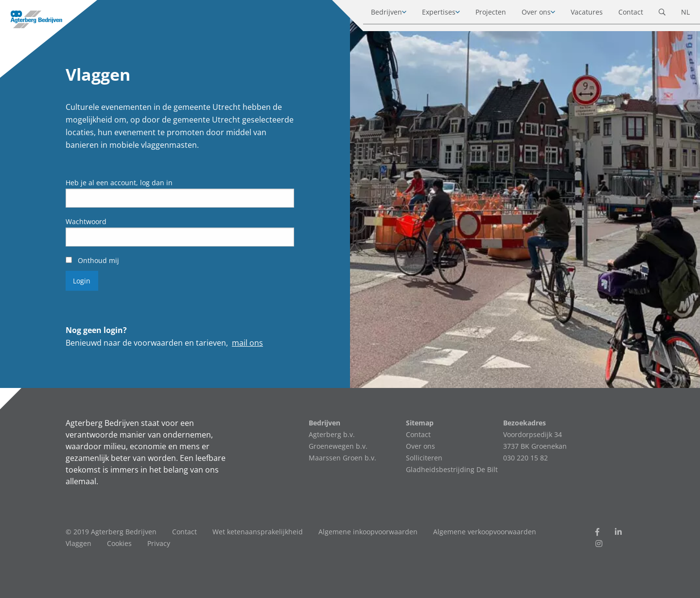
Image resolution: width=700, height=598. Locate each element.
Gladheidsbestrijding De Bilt (452, 469)
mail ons (247, 343)
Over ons (527, 14)
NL (676, 14)
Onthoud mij (92, 260)
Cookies (119, 543)
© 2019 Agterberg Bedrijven (111, 532)
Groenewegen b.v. (338, 446)
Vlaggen (79, 543)
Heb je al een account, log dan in (119, 183)
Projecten (481, 14)
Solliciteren (424, 458)
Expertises (429, 14)
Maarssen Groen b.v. (342, 458)
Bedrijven (377, 14)
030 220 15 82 (525, 458)
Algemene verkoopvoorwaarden (485, 532)
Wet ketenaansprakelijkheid (258, 532)
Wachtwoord (86, 221)
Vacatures (577, 14)
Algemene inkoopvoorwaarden (368, 532)
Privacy (159, 543)
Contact (621, 14)
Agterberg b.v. (332, 434)
